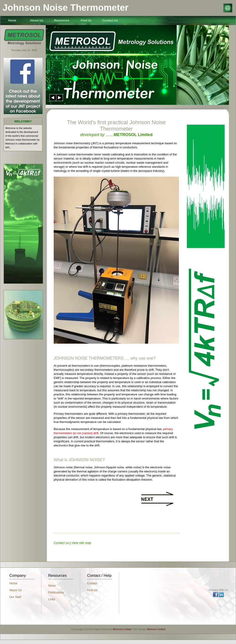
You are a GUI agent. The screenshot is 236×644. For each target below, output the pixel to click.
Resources (62, 20)
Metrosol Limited (122, 629)
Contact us (61, 543)
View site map (81, 543)
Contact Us (110, 20)
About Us (37, 20)
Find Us (86, 20)
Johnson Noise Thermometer (65, 8)
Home (12, 20)
